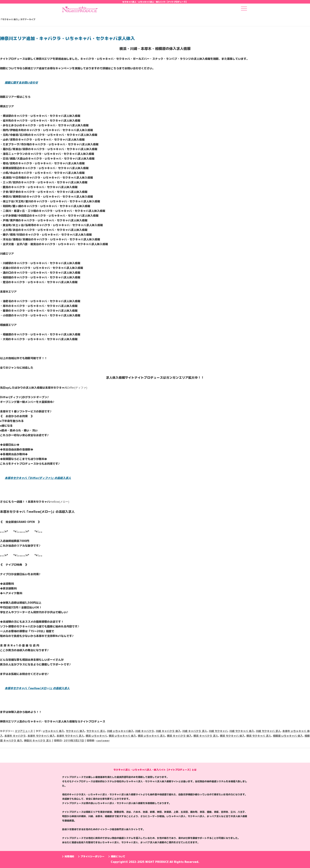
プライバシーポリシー (91, 856)
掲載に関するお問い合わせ (21, 82)
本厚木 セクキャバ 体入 (41, 736)
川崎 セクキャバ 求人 (268, 731)
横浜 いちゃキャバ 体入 (122, 736)
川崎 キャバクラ (145, 731)
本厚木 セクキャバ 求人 (70, 736)
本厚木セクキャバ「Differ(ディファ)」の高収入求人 (38, 478)
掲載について (117, 856)
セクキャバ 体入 (75, 731)
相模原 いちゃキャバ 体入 (288, 736)
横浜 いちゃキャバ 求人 (151, 736)
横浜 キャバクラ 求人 (206, 736)
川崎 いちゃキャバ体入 (120, 731)
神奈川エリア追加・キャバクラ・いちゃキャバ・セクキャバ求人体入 (67, 38)
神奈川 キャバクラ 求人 (38, 740)
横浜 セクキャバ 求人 (259, 736)
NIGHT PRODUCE (157, 862)
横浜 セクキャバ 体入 (232, 736)
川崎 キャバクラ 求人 (195, 731)
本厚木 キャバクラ (15, 736)
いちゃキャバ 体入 (53, 731)
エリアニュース (24, 731)
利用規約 (68, 856)
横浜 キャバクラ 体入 (179, 736)
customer (103, 740)
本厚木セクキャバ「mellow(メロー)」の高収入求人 (37, 688)
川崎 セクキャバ (218, 731)
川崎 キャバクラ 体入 (168, 731)
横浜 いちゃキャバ (96, 736)
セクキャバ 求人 (96, 731)
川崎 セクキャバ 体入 (242, 731)
